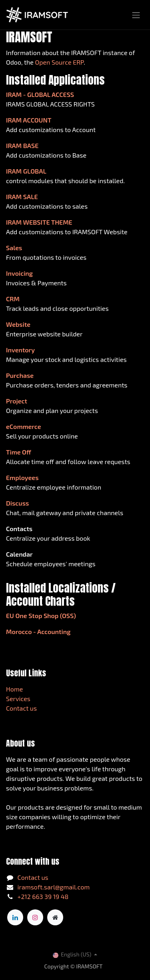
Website (18, 324)
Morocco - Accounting (38, 631)
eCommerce (24, 426)
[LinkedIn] (15, 917)
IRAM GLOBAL (26, 171)
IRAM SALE (22, 197)
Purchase (20, 375)
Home (14, 689)
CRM (13, 299)
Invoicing (19, 273)
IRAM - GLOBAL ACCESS (40, 94)
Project (17, 401)
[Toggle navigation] (136, 15)
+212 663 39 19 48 (43, 896)
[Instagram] (35, 917)
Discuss (17, 503)
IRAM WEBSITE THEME (39, 222)
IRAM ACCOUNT (29, 120)
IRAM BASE (22, 145)
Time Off (19, 452)
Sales (14, 248)
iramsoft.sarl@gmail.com (54, 887)
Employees (22, 477)
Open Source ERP (60, 62)
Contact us (21, 708)
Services (18, 698)
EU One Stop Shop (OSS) (41, 615)
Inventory (20, 350)
